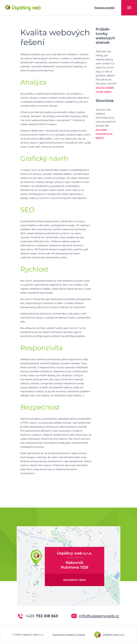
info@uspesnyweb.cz (99, 616)
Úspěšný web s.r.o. (114, 635)
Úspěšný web (19, 8)
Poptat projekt (104, 8)
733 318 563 (42, 616)
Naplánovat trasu (75, 580)
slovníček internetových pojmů (104, 134)
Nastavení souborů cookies (69, 635)
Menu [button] (129, 8)
